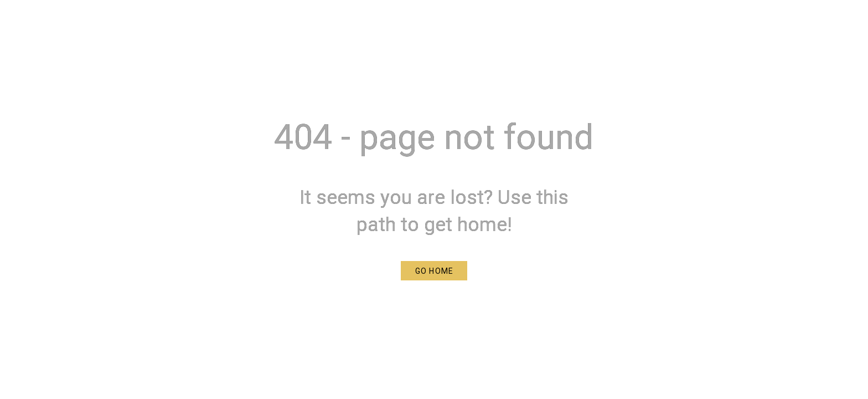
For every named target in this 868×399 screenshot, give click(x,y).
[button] (434, 271)
